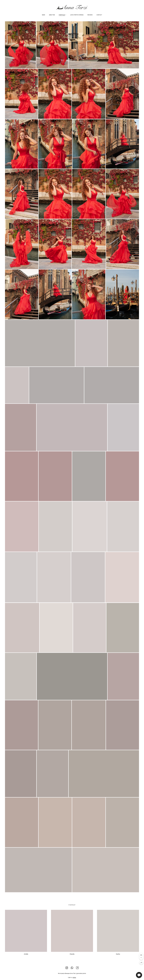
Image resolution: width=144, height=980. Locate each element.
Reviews (90, 15)
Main (43, 15)
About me (52, 15)
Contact (99, 15)
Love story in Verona (77, 15)
